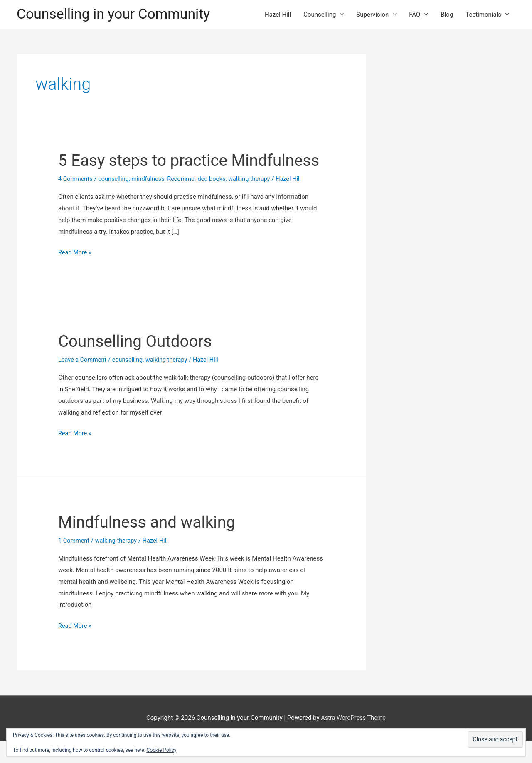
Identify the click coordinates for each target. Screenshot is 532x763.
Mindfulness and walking (150, 544)
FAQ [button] (415, 15)
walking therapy (256, 202)
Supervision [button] (372, 15)
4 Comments (76, 202)
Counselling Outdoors (138, 364)
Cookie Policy (162, 750)
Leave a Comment (83, 383)
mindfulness (151, 202)
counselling (115, 202)
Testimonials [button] (483, 15)
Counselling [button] (320, 15)
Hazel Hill (278, 15)
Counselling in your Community (117, 15)
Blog (447, 15)
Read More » (75, 276)
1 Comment (74, 563)
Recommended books (201, 202)
